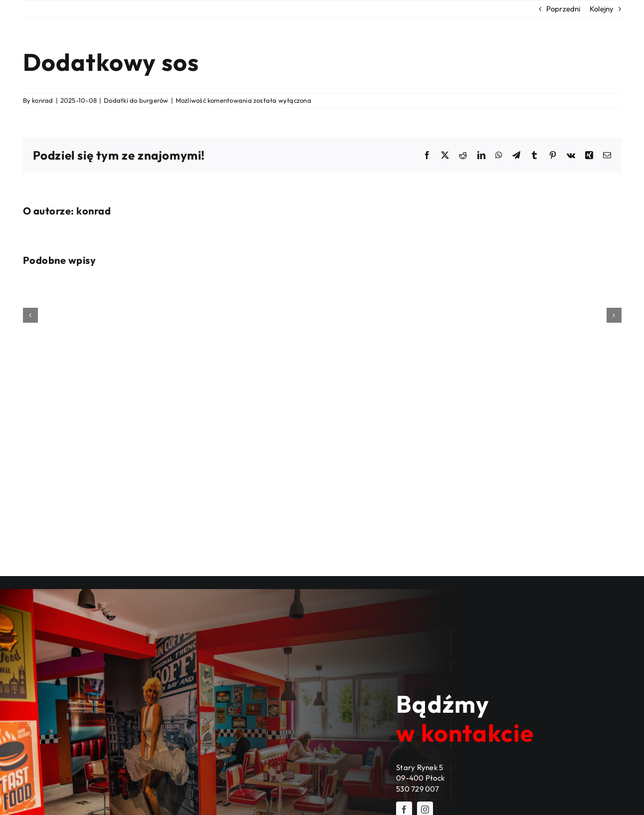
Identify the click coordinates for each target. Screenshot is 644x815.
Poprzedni (563, 9)
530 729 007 (417, 789)
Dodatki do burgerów (136, 100)
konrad (42, 100)
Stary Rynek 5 (420, 767)
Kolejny (602, 9)
